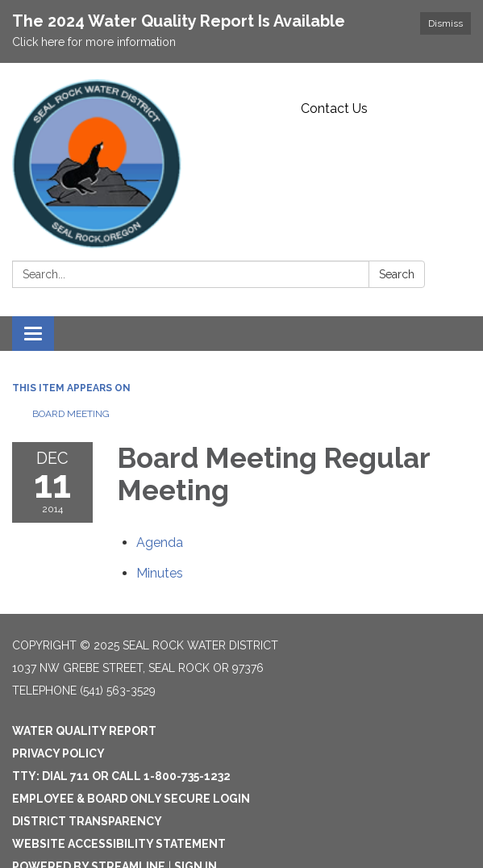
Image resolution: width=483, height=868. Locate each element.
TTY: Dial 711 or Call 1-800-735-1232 (121, 776)
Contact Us (334, 108)
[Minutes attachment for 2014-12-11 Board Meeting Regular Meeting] (160, 573)
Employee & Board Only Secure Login (131, 799)
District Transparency (87, 821)
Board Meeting (71, 414)
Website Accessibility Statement (119, 844)
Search (397, 274)
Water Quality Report (84, 731)
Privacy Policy (58, 753)
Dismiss (446, 23)
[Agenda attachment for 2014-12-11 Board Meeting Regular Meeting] (160, 542)
